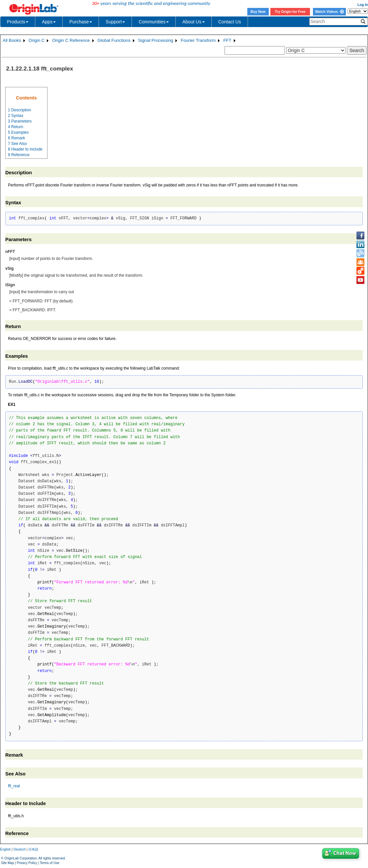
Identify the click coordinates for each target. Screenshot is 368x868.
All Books (12, 40)
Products (18, 22)
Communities (154, 22)
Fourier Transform (198, 40)
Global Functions (114, 40)
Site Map (7, 863)
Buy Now (258, 12)
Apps (49, 22)
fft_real (14, 786)
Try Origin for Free (290, 12)
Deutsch (20, 849)
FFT (227, 40)
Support (115, 22)
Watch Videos (329, 12)
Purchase (81, 22)
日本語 (33, 849)
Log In (363, 5)
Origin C (37, 40)
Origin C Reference (71, 40)
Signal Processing (156, 40)
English (5, 849)
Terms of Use (50, 863)
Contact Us (230, 22)
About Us (194, 22)
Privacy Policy (27, 863)
